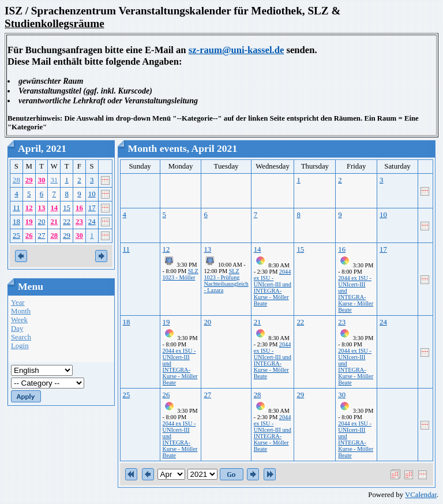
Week (19, 320)
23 (79, 222)
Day (17, 328)
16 (79, 208)
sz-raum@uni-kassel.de (236, 50)
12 (29, 208)
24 (92, 222)
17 (92, 208)
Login (20, 346)
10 (92, 194)
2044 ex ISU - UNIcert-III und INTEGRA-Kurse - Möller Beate (273, 288)
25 (16, 236)
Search (21, 337)
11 (16, 208)
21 (54, 222)
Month (21, 311)
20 (42, 222)
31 (54, 180)
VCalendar (421, 495)
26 (29, 236)
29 (29, 180)
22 (67, 222)
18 (16, 222)
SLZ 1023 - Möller (181, 274)
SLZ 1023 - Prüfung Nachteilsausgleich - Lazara (226, 281)
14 (54, 208)
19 (29, 222)
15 (67, 208)
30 (42, 180)
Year (18, 303)
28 (16, 180)
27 (42, 236)
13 (42, 208)
